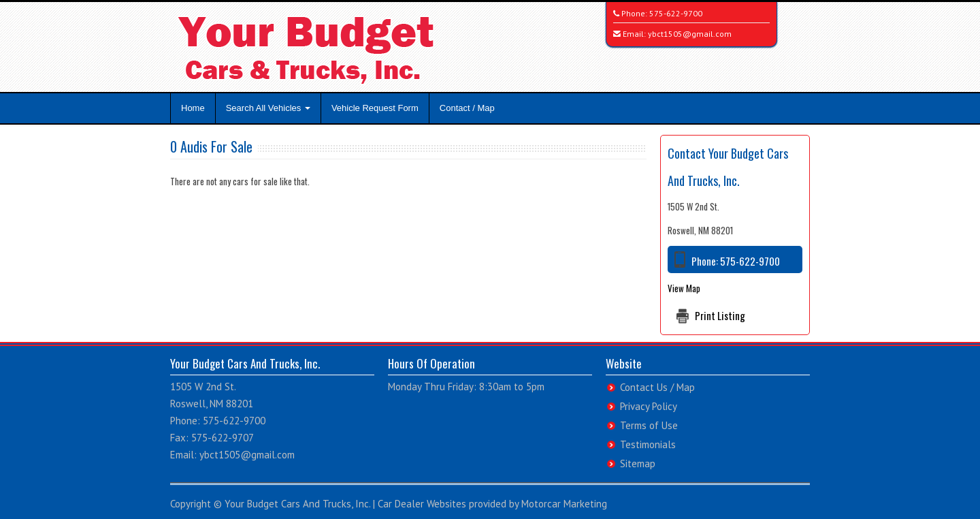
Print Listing (720, 315)
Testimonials (648, 444)
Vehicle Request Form (375, 108)
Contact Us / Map (657, 387)
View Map (684, 288)
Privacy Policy (649, 406)
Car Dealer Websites (422, 504)
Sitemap (638, 463)
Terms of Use (649, 425)
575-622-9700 (676, 13)
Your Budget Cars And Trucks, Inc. (297, 504)
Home (193, 108)
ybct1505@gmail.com (690, 34)
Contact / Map (467, 108)
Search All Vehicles (268, 108)
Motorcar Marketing (564, 504)
